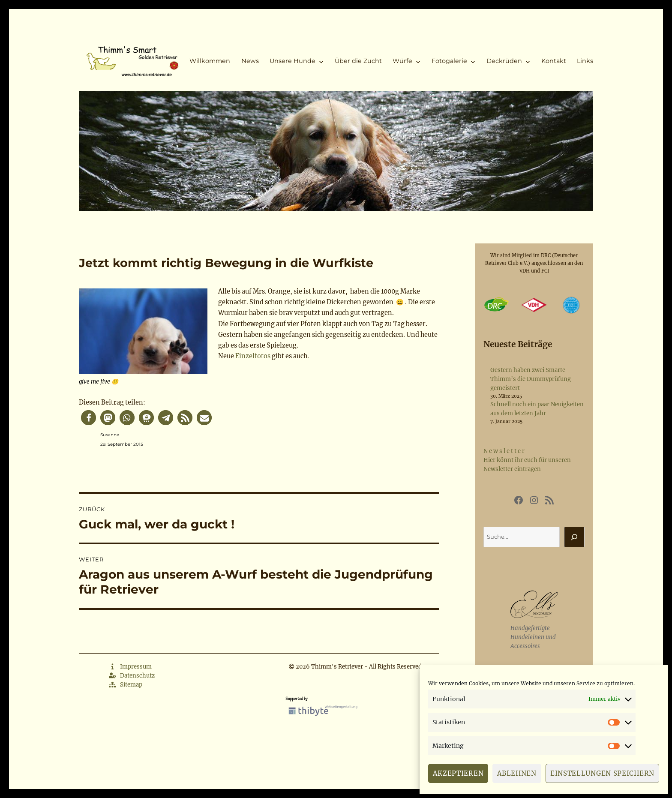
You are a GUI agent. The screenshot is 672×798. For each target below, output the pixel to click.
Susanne (110, 435)
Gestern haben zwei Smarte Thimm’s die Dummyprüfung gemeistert (531, 379)
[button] (88, 418)
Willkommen (210, 61)
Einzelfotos (253, 356)
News (250, 61)
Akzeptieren (458, 773)
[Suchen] (574, 537)
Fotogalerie (449, 61)
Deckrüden (504, 61)
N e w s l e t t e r (504, 451)
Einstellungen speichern (602, 773)
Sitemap (126, 685)
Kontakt (554, 61)
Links (585, 61)
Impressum (130, 667)
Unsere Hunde (292, 61)
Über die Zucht (358, 61)
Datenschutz (132, 676)
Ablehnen (517, 773)
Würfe (402, 61)
